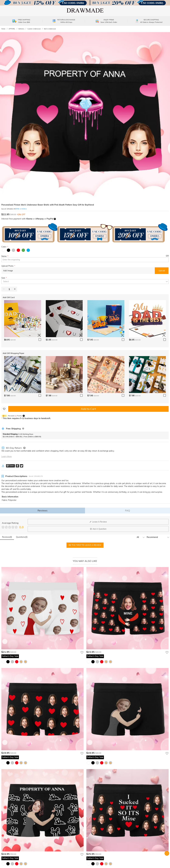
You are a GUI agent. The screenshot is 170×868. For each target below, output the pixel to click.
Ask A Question (98, 529)
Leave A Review (98, 522)
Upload (162, 271)
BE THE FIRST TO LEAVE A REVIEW (85, 545)
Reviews (42, 510)
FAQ (127, 510)
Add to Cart (88, 409)
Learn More (7, 456)
